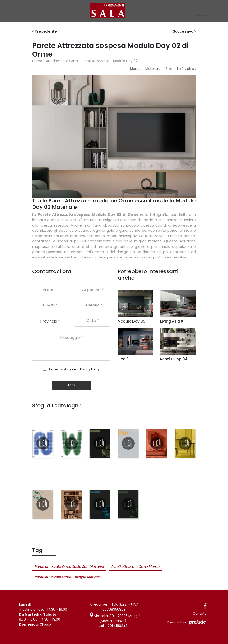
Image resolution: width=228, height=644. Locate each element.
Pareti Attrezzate (95, 61)
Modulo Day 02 (125, 61)
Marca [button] (135, 69)
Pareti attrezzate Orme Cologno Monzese (68, 577)
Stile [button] (169, 69)
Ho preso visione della (74, 369)
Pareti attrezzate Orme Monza (135, 567)
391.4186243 (118, 626)
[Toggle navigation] (202, 11)
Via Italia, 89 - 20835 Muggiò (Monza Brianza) (115, 618)
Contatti (200, 613)
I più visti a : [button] (186, 69)
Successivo (184, 31)
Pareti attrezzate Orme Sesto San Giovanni (69, 567)
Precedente (45, 31)
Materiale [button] (153, 69)
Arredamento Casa (62, 61)
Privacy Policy (90, 369)
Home (37, 61)
